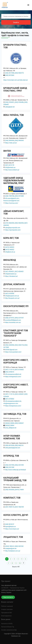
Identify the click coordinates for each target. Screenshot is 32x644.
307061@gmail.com (11, 350)
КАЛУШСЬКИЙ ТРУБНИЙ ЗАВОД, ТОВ (15, 479)
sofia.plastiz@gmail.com (13, 448)
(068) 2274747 (10, 318)
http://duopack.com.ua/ (12, 298)
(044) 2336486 (19, 102)
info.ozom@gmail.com (12, 198)
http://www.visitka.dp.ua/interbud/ (16, 470)
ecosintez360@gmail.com (13, 320)
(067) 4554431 (19, 272)
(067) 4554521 (10, 272)
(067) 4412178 (10, 165)
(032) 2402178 (19, 345)
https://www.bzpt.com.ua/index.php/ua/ (16, 80)
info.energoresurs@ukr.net (13, 374)
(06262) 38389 (10, 423)
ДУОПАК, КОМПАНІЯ (14, 284)
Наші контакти (8, 597)
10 (20, 563)
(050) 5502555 (19, 223)
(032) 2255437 (19, 394)
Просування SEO (7, 613)
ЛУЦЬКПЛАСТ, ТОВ (13, 537)
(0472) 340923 (10, 247)
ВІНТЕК (7, 151)
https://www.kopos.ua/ (12, 529)
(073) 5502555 (10, 223)
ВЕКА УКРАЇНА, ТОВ (14, 115)
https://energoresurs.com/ (13, 377)
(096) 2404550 (10, 345)
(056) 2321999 (10, 465)
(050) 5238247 (19, 423)
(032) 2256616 (10, 372)
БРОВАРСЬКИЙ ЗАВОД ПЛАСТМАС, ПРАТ (15, 89)
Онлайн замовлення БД (9, 630)
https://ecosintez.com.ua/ (13, 322)
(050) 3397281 (19, 546)
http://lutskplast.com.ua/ (13, 551)
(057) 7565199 (19, 507)
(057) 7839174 (10, 507)
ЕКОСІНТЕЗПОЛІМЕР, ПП (16, 306)
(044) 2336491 (10, 102)
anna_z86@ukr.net (11, 428)
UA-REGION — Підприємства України (13, 588)
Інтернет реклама (7, 609)
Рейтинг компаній (7, 606)
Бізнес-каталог (7, 602)
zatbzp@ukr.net (10, 107)
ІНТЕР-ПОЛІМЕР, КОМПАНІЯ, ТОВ (12, 437)
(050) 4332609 (10, 490)
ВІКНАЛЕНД (10, 260)
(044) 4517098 (10, 73)
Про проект (6, 581)
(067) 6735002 (19, 370)
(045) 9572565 (10, 75)
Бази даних (6, 619)
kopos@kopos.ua (10, 527)
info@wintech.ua (10, 167)
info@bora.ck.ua (10, 252)
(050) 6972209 (10, 445)
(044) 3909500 (10, 140)
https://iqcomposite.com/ (13, 230)
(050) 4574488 (19, 196)
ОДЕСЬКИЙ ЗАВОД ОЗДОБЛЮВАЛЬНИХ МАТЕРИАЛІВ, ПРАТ (14, 181)
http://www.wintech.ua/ (12, 170)
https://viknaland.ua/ (11, 276)
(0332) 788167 (10, 546)
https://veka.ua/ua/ (11, 143)
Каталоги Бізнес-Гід (8, 627)
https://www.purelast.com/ (13, 352)
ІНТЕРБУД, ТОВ (11, 456)
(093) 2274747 (19, 318)
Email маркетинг (7, 616)
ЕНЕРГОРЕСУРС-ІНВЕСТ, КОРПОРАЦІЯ (16, 361)
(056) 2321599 (19, 465)
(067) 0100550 (10, 294)
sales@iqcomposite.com (13, 228)
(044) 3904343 (19, 140)
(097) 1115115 (10, 370)
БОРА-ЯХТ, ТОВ (11, 238)
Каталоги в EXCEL (7, 624)
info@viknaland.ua (11, 274)
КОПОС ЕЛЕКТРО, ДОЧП (16, 515)
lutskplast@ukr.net (11, 549)
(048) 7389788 (10, 196)
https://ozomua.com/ (12, 203)
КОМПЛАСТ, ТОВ (12, 498)
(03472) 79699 (19, 490)
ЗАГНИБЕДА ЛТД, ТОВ (15, 414)
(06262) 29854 (10, 425)
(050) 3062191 (19, 445)
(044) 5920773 (19, 73)
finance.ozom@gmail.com (11, 201)
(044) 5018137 (10, 524)
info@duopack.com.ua (12, 296)
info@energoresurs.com (11, 403)
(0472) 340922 (10, 250)
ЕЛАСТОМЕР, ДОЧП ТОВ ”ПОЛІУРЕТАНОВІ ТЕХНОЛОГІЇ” (16, 333)
